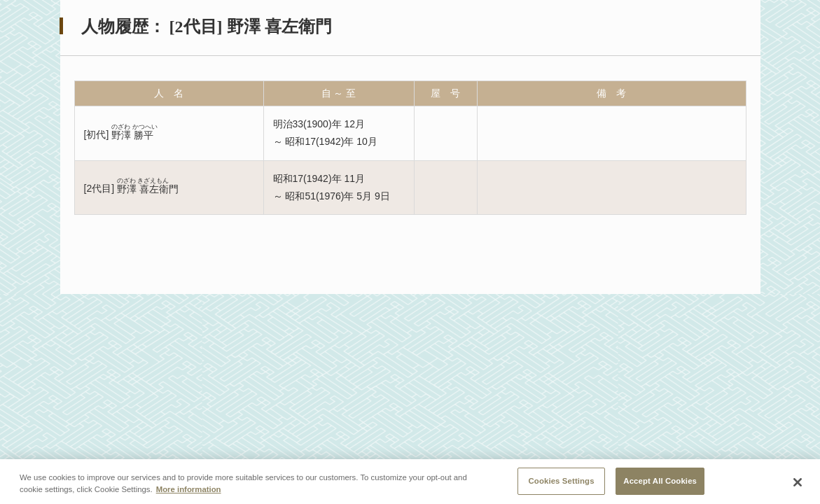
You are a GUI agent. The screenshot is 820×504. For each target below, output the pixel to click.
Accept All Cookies (660, 484)
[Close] (798, 485)
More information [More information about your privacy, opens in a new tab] (189, 492)
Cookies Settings (562, 484)
